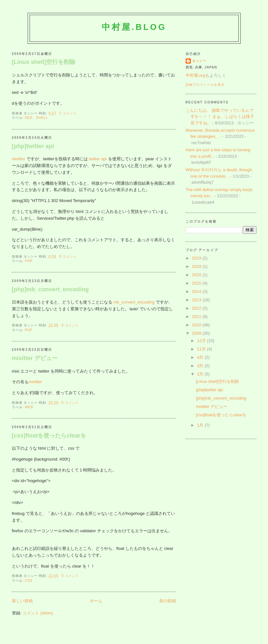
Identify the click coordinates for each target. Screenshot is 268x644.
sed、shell (36, 118)
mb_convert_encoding (134, 302)
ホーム (96, 601)
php (29, 261)
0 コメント (68, 256)
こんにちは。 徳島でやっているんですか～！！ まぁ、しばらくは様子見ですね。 (220, 117)
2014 (197, 291)
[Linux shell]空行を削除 (44, 62)
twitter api (98, 159)
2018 (197, 266)
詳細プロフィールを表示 (205, 85)
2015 (197, 283)
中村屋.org (195, 75)
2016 (197, 275)
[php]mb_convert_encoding (50, 289)
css (29, 581)
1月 (201, 425)
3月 (201, 366)
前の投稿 (168, 601)
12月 (202, 341)
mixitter (19, 159)
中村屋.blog (134, 27)
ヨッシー (199, 61)
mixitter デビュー (35, 358)
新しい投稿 (22, 601)
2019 (197, 258)
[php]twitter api (33, 146)
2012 (197, 308)
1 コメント (68, 113)
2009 (197, 333)
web (29, 407)
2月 (201, 374)
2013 (197, 300)
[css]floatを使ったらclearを (49, 436)
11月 (202, 349)
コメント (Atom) (38, 613)
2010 (197, 325)
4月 (201, 357)
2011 (197, 317)
